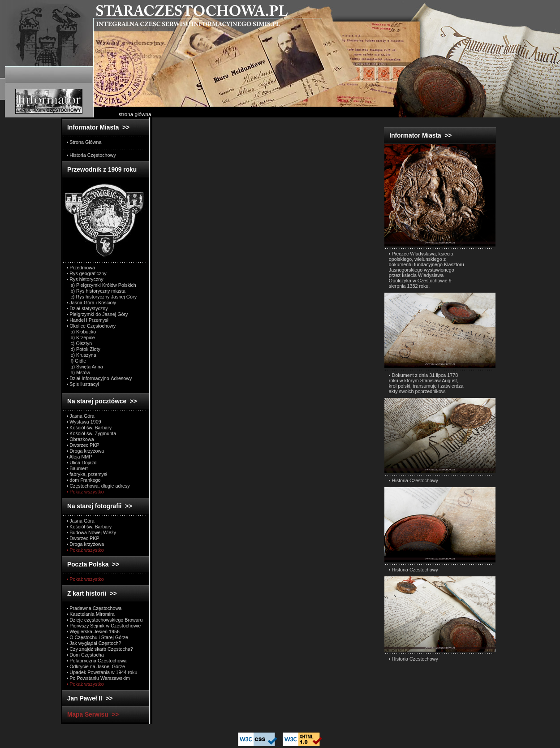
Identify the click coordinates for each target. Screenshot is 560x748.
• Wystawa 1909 (84, 422)
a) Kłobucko (82, 332)
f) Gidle (77, 361)
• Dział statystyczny (87, 308)
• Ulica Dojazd (82, 463)
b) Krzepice (81, 337)
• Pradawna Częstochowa (94, 608)
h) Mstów (79, 372)
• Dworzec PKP (83, 445)
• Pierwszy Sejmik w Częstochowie (104, 626)
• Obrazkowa (80, 439)
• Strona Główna (84, 142)
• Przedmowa (81, 268)
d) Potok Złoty (84, 349)
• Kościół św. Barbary (89, 428)
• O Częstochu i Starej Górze (98, 637)
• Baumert (77, 468)
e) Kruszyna (82, 355)
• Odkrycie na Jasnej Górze (96, 666)
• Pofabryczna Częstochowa (97, 661)
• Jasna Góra (81, 416)
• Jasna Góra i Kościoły (92, 303)
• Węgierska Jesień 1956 (93, 631)
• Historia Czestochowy (414, 480)
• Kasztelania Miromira (91, 614)
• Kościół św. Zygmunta (92, 433)
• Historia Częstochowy (91, 155)
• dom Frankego (84, 480)
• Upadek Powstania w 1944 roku (102, 672)
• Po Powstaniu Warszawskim (98, 678)
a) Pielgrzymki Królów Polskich (101, 285)
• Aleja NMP (80, 457)
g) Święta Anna (85, 367)
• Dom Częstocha (85, 655)
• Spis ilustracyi (83, 384)
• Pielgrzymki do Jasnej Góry (97, 314)
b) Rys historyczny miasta (96, 291)
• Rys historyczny (85, 279)
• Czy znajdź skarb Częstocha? (100, 649)
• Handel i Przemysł (88, 320)
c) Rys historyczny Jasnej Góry (102, 297)
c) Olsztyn (80, 343)
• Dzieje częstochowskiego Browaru (105, 620)
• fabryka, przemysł (87, 474)
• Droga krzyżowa (86, 451)
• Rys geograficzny (87, 273)
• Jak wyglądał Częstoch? (94, 643)
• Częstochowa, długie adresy (98, 486)
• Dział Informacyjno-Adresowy (99, 378)
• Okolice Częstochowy (91, 326)
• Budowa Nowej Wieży (92, 532)
